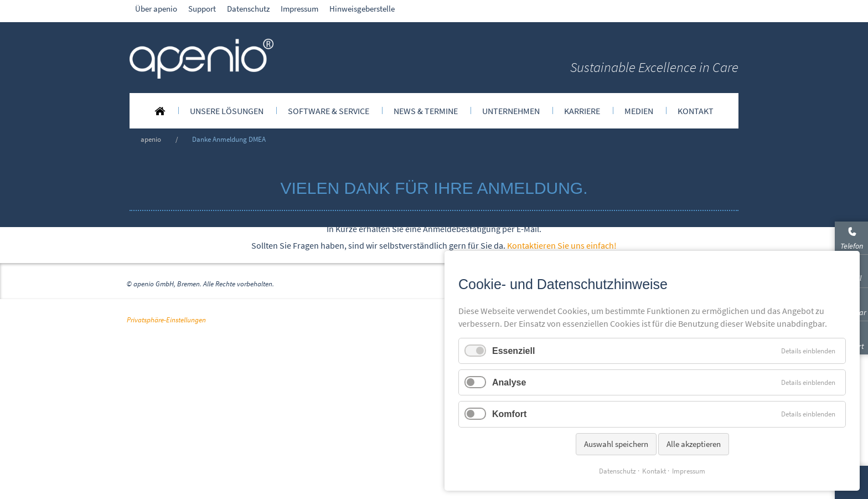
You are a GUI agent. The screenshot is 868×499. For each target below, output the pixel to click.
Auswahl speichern (616, 444)
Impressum (689, 471)
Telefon (852, 246)
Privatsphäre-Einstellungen (166, 481)
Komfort (509, 414)
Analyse (509, 382)
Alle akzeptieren (694, 444)
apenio (151, 139)
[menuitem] (160, 111)
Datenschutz (618, 471)
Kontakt (654, 471)
